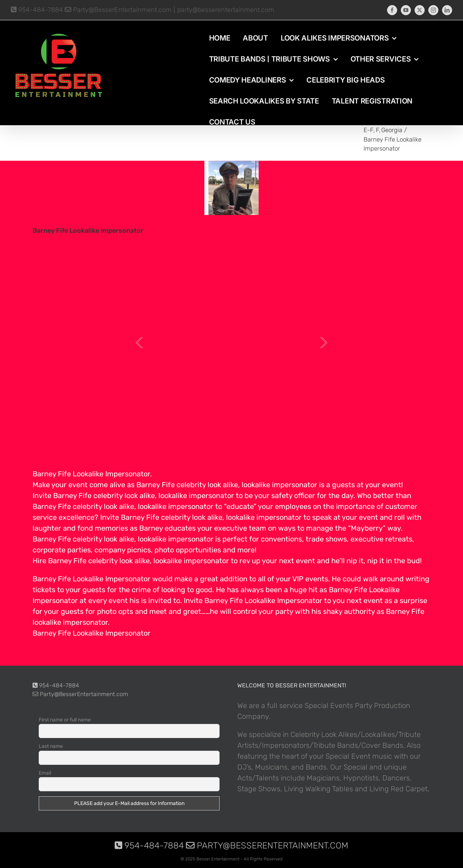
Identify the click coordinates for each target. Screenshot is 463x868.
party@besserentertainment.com (226, 10)
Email (45, 773)
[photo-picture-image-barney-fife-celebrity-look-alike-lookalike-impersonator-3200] (231, 188)
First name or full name (65, 720)
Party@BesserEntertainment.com (118, 10)
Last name (51, 746)
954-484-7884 (37, 10)
